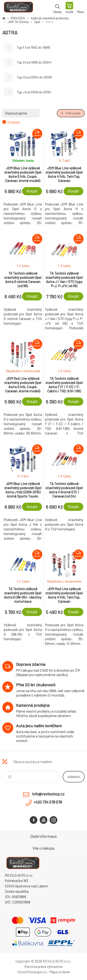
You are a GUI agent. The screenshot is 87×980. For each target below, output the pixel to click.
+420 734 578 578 (48, 802)
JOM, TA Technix (18, 22)
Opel (37, 22)
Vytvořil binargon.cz (32, 972)
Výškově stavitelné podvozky (50, 18)
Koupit (32, 191)
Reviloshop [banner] (18, 8)
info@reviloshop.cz (48, 794)
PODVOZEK (18, 18)
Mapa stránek (60, 972)
